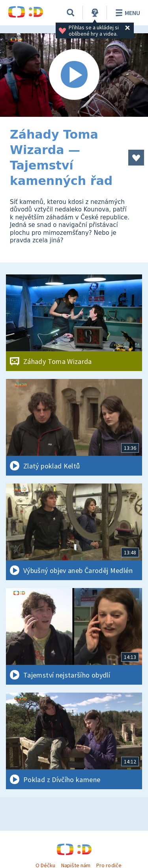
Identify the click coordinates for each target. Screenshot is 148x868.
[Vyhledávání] (71, 13)
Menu (126, 13)
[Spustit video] (74, 75)
